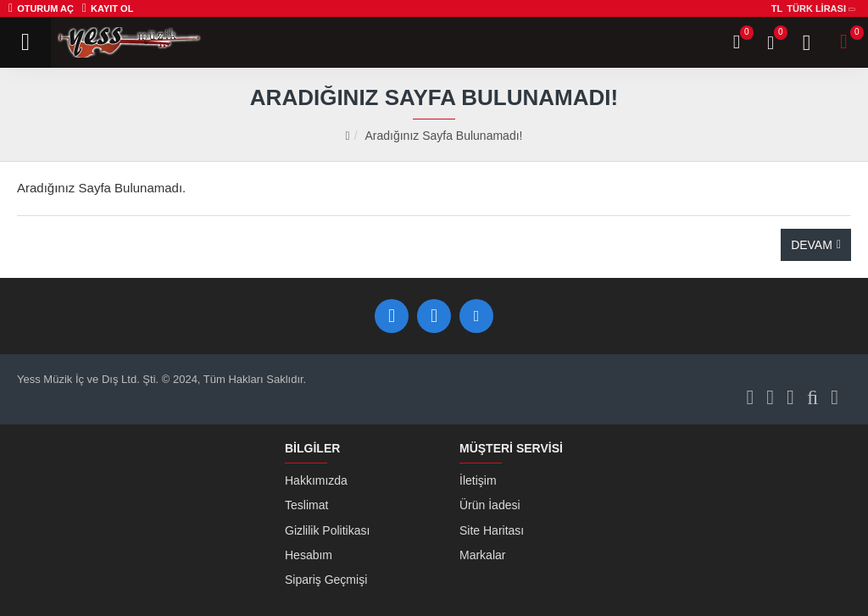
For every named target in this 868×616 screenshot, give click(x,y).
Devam (812, 245)
